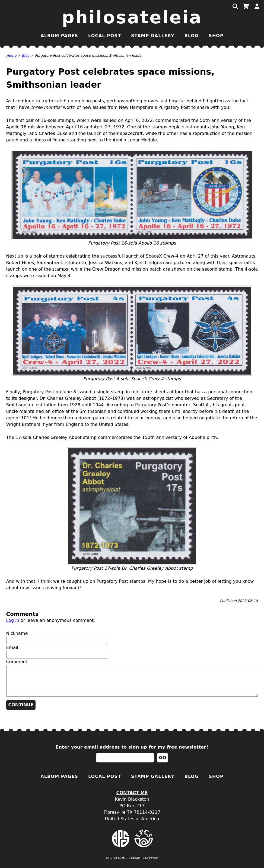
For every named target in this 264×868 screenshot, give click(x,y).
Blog (192, 36)
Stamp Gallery (153, 36)
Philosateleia (132, 17)
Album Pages (59, 36)
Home (11, 56)
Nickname (17, 633)
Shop (216, 36)
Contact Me (132, 793)
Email (12, 647)
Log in (13, 620)
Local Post (105, 36)
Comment (17, 662)
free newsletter (187, 747)
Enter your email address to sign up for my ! (132, 747)
